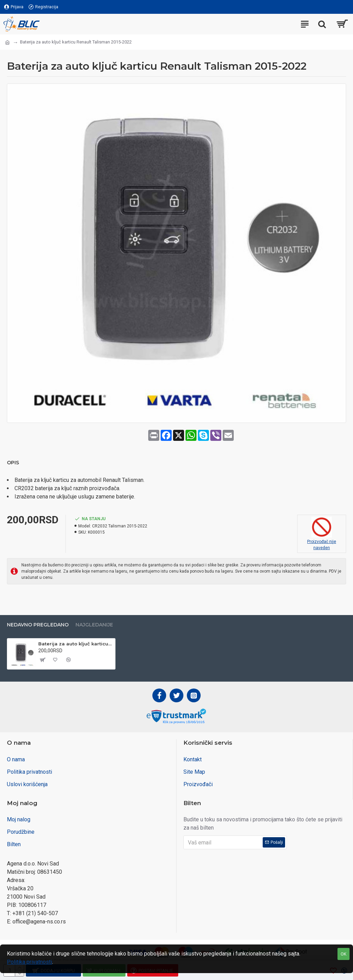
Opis (13, 463)
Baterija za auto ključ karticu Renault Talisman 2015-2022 (75, 644)
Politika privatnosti (29, 962)
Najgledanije (94, 625)
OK (344, 954)
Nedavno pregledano (38, 625)
